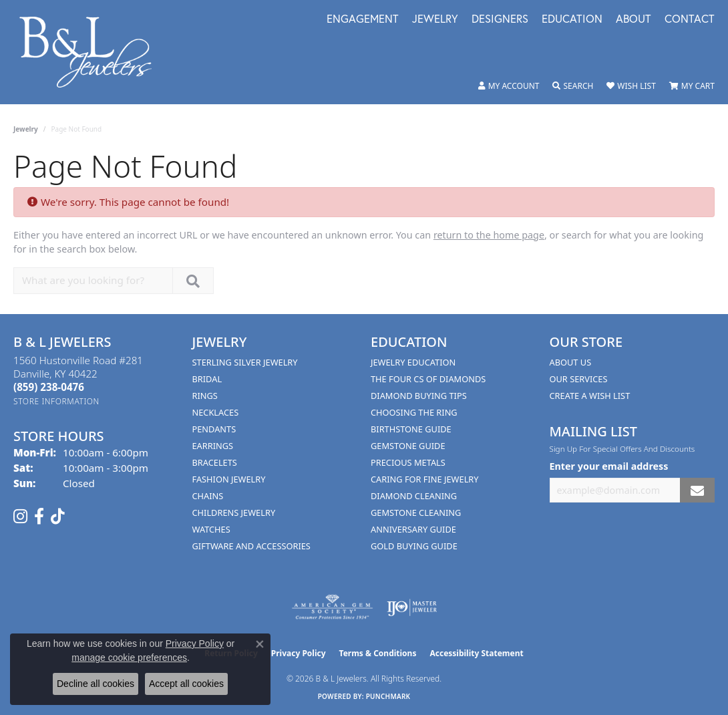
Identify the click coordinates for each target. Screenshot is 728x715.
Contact (690, 20)
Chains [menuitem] (208, 496)
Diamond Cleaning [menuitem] (414, 496)
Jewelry (435, 20)
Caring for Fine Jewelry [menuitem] (425, 479)
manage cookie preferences (129, 658)
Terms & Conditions (378, 653)
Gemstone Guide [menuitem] (408, 446)
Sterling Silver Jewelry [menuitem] (245, 362)
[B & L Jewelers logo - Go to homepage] (93, 52)
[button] (509, 86)
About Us (571, 362)
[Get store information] (56, 401)
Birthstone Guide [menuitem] (411, 429)
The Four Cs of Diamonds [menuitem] (428, 379)
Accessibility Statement (476, 653)
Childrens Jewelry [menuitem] (234, 513)
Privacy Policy (299, 653)
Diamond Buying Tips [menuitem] (419, 396)
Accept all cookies (186, 684)
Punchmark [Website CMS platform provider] (388, 696)
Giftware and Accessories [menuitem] (251, 546)
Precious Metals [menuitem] (408, 462)
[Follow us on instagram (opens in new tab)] (20, 517)
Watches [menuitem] (211, 529)
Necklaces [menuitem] (216, 412)
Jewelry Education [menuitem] (413, 362)
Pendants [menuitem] (214, 429)
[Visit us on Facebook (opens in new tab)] (39, 517)
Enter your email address (609, 466)
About (633, 20)
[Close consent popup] (260, 644)
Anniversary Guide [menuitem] (413, 529)
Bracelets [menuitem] (215, 462)
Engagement (363, 20)
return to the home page (489, 235)
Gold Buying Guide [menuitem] (414, 546)
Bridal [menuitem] (207, 379)
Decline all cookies (96, 684)
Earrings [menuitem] (213, 446)
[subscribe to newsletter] (697, 490)
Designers (500, 20)
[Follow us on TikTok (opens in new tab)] (58, 517)
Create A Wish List (590, 396)
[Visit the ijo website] (412, 607)
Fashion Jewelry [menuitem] (229, 479)
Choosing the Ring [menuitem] (414, 412)
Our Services (579, 379)
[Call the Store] (49, 387)
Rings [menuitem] (205, 396)
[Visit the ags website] (332, 607)
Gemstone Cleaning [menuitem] (416, 513)
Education (572, 20)
